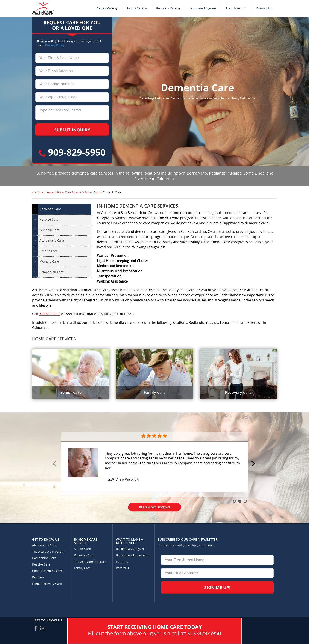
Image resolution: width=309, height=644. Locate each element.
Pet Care (38, 577)
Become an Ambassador (133, 555)
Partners (122, 562)
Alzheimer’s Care (52, 241)
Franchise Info (236, 8)
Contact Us (264, 8)
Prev (55, 464)
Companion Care (51, 272)
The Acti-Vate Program (48, 552)
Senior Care (105, 8)
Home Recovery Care (47, 584)
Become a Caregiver (130, 549)
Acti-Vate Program (203, 8)
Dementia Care (50, 209)
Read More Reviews (154, 507)
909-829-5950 (72, 152)
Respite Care (49, 251)
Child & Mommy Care (47, 571)
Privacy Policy (55, 45)
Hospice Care (49, 220)
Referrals (122, 568)
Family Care (135, 8)
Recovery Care (166, 8)
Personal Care (49, 230)
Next (254, 464)
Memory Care (49, 262)
